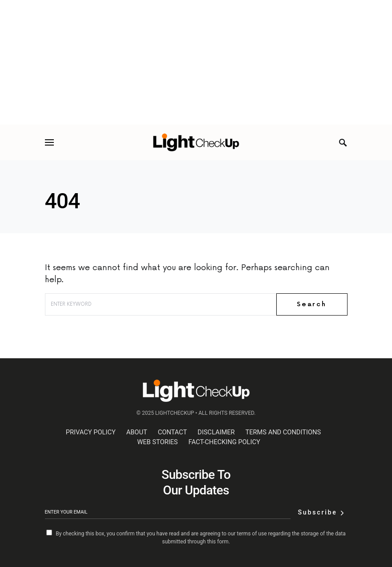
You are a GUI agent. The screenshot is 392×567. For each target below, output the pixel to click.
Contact (172, 432)
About (137, 432)
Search (312, 304)
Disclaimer (216, 432)
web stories (157, 442)
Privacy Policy (91, 432)
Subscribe (317, 512)
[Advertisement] (196, 62)
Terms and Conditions (283, 432)
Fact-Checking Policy (224, 442)
